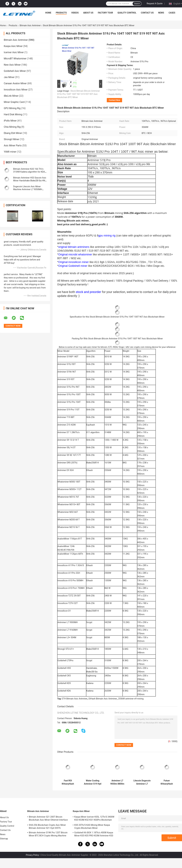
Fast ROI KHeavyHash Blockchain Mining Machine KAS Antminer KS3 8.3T (68, 782)
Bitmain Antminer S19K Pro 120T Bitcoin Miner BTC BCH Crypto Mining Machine (48, 834)
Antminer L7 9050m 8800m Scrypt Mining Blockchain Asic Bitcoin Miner (117, 782)
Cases (172, 13)
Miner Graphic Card (14, 102)
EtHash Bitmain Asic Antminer (103, 699)
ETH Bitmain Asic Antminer (75, 699)
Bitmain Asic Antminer (30, 25)
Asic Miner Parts (13, 145)
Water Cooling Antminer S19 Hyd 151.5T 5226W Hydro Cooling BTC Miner (93, 782)
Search (137, 4)
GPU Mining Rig (12, 108)
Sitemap (4, 839)
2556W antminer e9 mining (131, 699)
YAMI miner (10, 152)
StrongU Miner (12, 139)
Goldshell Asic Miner (15, 71)
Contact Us (147, 13)
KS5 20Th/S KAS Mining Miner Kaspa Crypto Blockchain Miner (92, 826)
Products (61, 13)
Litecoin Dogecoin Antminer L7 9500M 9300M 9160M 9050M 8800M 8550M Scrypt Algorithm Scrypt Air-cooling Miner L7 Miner (142, 782)
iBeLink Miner (11, 96)
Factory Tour (105, 13)
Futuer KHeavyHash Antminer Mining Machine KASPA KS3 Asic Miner (167, 782)
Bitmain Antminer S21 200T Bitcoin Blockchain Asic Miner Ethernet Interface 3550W (48, 819)
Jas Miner (9, 77)
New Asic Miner (12, 65)
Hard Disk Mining (13, 114)
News (161, 13)
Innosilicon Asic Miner (16, 90)
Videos (75, 13)
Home (48, 13)
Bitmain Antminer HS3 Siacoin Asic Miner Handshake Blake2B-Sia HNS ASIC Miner (30, 181)
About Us (88, 13)
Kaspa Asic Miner (13, 46)
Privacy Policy (32, 855)
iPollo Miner (10, 121)
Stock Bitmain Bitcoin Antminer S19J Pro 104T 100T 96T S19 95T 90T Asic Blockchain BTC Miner (78, 94)
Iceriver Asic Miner (14, 52)
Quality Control (127, 13)
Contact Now (114, 100)
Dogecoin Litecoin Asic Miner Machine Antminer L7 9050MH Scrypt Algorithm (28, 189)
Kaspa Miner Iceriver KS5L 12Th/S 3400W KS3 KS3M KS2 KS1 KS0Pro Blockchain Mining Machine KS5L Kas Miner (94, 819)
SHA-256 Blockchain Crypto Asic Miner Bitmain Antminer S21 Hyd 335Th (47, 826)
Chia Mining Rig (12, 127)
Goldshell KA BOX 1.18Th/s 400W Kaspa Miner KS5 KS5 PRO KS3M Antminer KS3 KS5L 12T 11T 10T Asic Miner (94, 835)
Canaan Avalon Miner (15, 83)
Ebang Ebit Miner (13, 133)
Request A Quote (155, 3)
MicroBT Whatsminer (15, 59)
